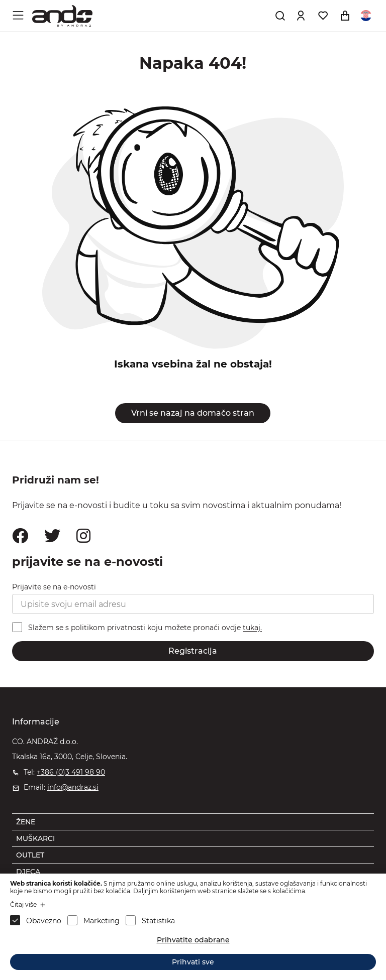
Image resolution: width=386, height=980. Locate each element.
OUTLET (30, 855)
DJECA (28, 872)
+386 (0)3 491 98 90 (71, 772)
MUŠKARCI (35, 838)
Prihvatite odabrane (193, 940)
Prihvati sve (193, 962)
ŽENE (26, 822)
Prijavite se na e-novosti (54, 587)
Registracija (193, 651)
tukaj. (252, 628)
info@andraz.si (73, 787)
